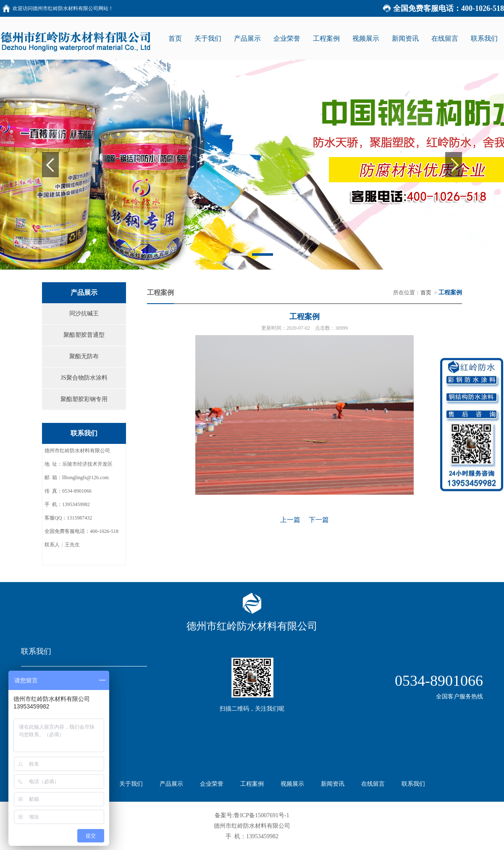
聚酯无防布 (84, 356)
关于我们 (131, 784)
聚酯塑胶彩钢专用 (84, 399)
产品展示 (171, 784)
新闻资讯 (333, 784)
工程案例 (252, 784)
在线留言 (373, 784)
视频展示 (292, 784)
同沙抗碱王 (84, 314)
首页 (426, 293)
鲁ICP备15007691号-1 (261, 815)
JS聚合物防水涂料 (84, 378)
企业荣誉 (212, 784)
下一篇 (319, 520)
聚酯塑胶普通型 (84, 335)
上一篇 (290, 520)
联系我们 (413, 784)
